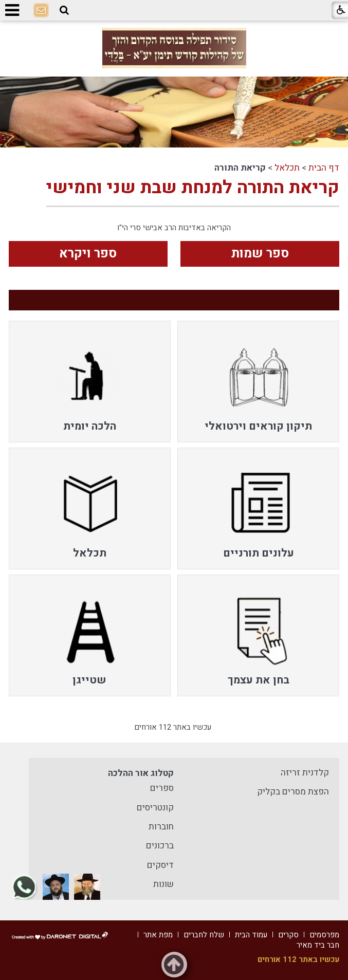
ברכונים (160, 846)
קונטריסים (155, 808)
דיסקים (160, 865)
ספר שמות (260, 254)
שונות (163, 884)
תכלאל (287, 168)
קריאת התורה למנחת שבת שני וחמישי (193, 188)
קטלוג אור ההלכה (141, 773)
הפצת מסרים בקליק (293, 792)
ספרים (162, 788)
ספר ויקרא (88, 254)
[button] (64, 10)
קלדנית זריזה (305, 773)
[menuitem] (258, 382)
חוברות (161, 827)
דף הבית (324, 168)
